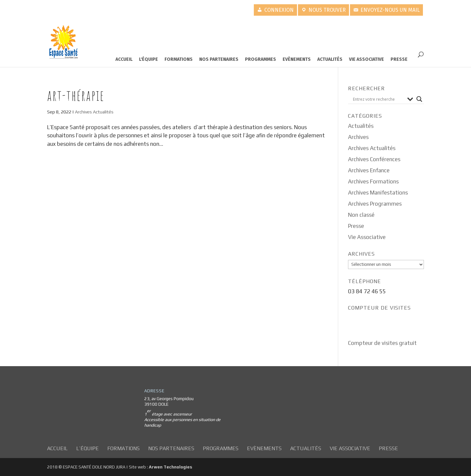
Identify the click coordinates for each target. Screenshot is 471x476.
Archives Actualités (94, 112)
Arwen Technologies (170, 467)
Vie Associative (366, 59)
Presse (399, 59)
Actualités (330, 59)
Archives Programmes (375, 204)
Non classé (361, 215)
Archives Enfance (369, 170)
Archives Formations (373, 181)
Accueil (124, 59)
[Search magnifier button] (419, 99)
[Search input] (378, 99)
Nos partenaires (219, 59)
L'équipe (148, 59)
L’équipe (87, 448)
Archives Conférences (374, 159)
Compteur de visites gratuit (382, 343)
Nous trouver (327, 10)
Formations (179, 59)
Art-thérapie (76, 95)
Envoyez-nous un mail (390, 10)
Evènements (297, 59)
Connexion (279, 10)
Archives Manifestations (378, 193)
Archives (358, 137)
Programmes (261, 59)
